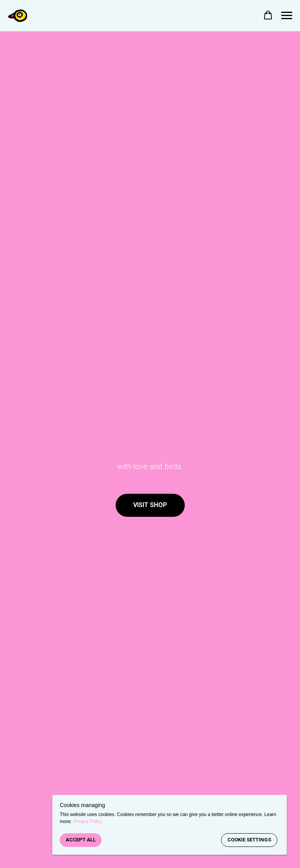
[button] (268, 15)
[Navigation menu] (287, 16)
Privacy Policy (88, 822)
